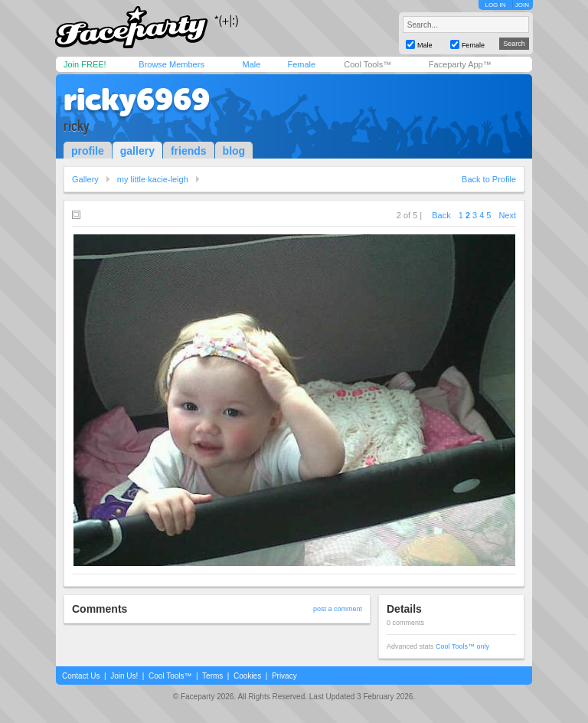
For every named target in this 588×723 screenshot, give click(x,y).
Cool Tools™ (367, 64)
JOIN (522, 5)
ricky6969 (137, 100)
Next (507, 215)
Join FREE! (85, 64)
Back (441, 215)
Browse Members (171, 64)
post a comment (338, 609)
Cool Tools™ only (462, 646)
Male (251, 64)
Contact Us (81, 676)
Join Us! (124, 676)
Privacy (284, 676)
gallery (137, 151)
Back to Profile (489, 179)
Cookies (247, 676)
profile (88, 151)
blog (234, 151)
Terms (212, 676)
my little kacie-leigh (153, 179)
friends (189, 151)
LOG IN (495, 5)
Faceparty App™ (460, 64)
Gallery (85, 179)
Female (301, 64)
